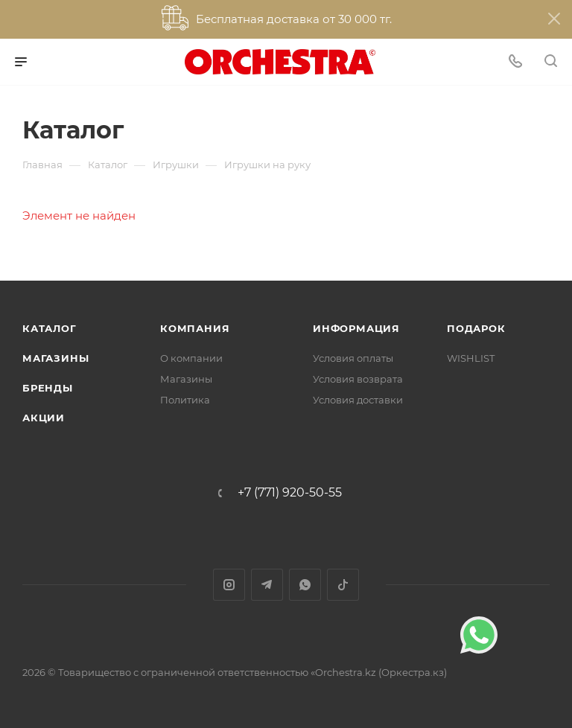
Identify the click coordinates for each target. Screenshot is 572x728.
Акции (44, 418)
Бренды (48, 388)
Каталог (50, 328)
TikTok (343, 585)
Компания (195, 328)
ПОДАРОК (476, 328)
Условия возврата (358, 379)
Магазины (55, 358)
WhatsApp (305, 585)
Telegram (267, 585)
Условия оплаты (353, 358)
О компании (191, 358)
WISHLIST (471, 358)
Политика (185, 400)
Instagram (229, 585)
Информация (356, 328)
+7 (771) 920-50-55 (290, 493)
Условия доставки (358, 400)
